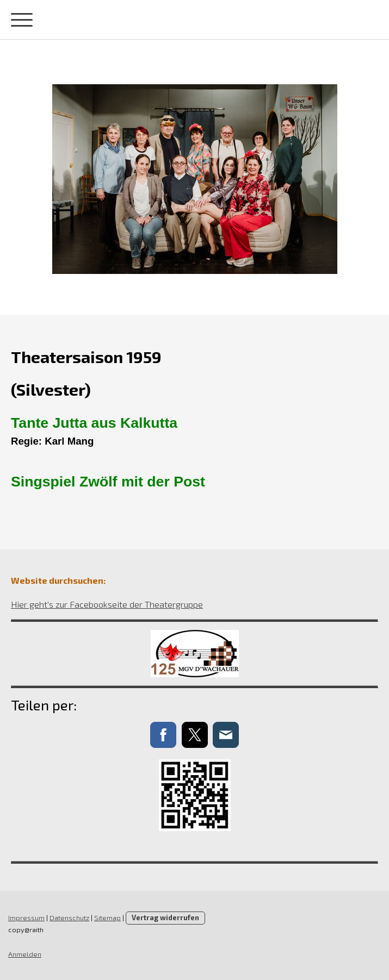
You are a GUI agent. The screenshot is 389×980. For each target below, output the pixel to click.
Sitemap (107, 917)
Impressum (26, 917)
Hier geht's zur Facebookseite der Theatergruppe (107, 604)
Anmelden (25, 954)
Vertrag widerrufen (165, 917)
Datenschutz (69, 917)
